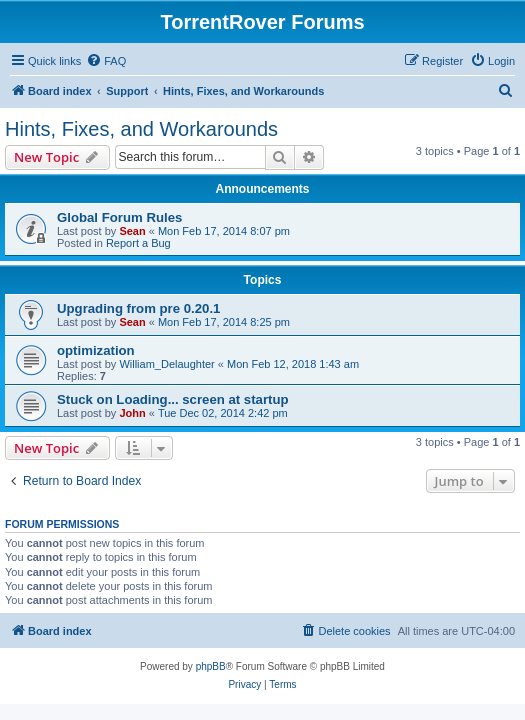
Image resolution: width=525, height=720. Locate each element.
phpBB (211, 666)
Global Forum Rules (119, 217)
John (132, 413)
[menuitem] (106, 61)
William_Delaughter (166, 364)
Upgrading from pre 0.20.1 (138, 308)
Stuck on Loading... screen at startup (173, 399)
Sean (132, 231)
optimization (96, 350)
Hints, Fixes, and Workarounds (141, 129)
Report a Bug (138, 243)
